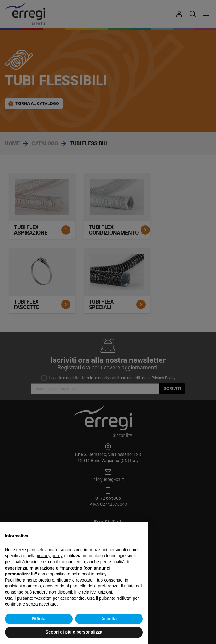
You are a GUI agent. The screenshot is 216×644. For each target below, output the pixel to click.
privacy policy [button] (50, 556)
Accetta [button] (109, 619)
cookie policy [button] (94, 574)
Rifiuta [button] (39, 619)
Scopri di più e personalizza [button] (74, 632)
